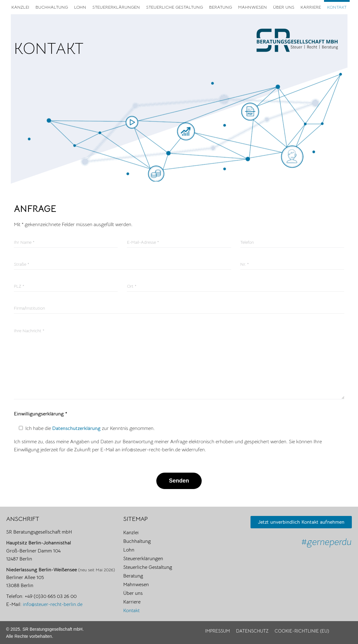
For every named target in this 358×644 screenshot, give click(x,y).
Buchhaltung (52, 7)
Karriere (311, 7)
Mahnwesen (253, 7)
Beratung (221, 7)
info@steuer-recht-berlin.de (53, 604)
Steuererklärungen (116, 7)
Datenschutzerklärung (77, 428)
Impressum (217, 631)
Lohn (80, 7)
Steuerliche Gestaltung (175, 7)
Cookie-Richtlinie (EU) (302, 631)
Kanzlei (20, 7)
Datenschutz (252, 631)
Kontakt (337, 7)
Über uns (284, 7)
